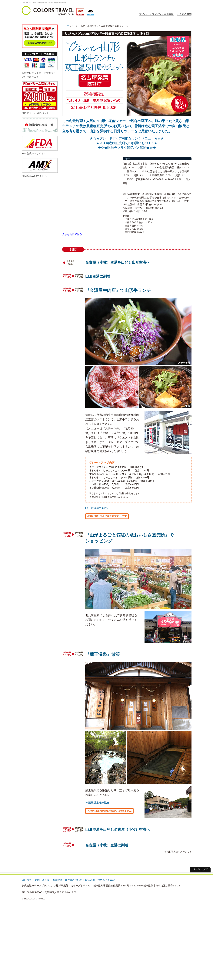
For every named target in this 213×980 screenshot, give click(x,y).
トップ (66, 26)
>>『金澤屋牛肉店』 (97, 508)
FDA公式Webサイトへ (40, 145)
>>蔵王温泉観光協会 (97, 803)
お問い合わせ (42, 880)
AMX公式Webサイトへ (40, 168)
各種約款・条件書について (67, 880)
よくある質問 (184, 14)
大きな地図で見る (72, 234)
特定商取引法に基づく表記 (100, 880)
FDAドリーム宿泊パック (40, 98)
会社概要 (27, 880)
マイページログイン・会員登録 (156, 14)
